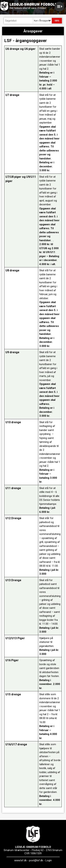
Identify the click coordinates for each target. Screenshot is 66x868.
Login (49, 860)
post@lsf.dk (36, 860)
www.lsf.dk (20, 860)
